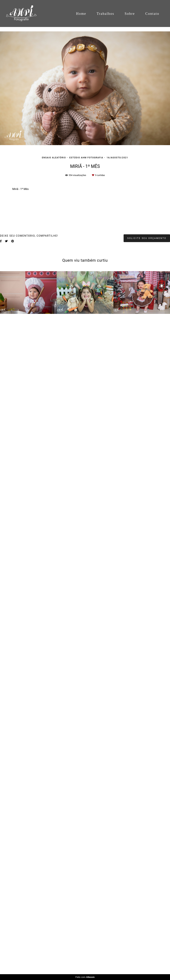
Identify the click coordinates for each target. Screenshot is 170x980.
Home (81, 14)
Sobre (130, 14)
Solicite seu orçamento (147, 904)
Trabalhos (105, 14)
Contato (152, 14)
